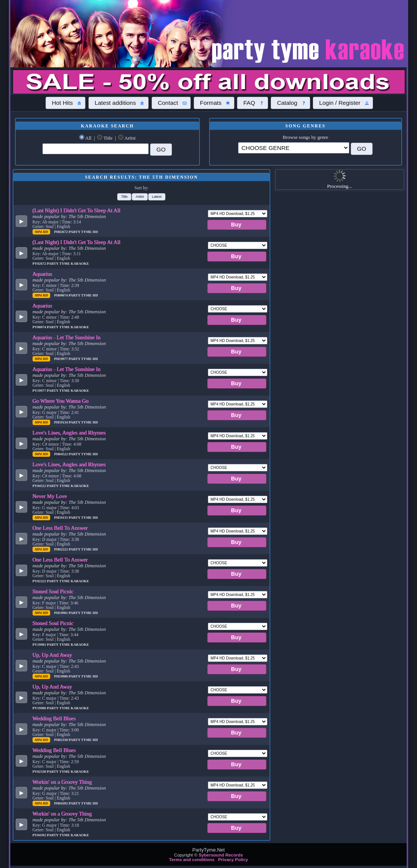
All (88, 138)
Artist (130, 138)
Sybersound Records (221, 855)
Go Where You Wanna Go (61, 401)
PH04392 (61, 803)
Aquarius (43, 274)
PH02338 (61, 740)
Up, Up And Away (52, 655)
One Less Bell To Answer (60, 528)
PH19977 (61, 359)
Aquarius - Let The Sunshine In (67, 337)
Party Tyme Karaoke (68, 264)
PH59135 (61, 518)
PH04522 (61, 454)
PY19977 (40, 391)
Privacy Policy (233, 860)
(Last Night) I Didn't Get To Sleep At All (77, 210)
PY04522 (40, 486)
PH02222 (61, 549)
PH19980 (61, 676)
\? (294, 148)
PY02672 (40, 264)
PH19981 (61, 613)
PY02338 (40, 772)
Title (108, 138)
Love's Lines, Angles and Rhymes (69, 433)
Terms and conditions (192, 860)
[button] (65, 103)
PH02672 (61, 232)
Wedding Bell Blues (54, 718)
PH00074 (61, 295)
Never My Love (50, 496)
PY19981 (40, 645)
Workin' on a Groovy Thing (62, 782)
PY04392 (40, 835)
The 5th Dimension (87, 217)
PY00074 (40, 327)
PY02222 (40, 581)
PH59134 (61, 422)
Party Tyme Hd (83, 232)
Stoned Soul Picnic (53, 591)
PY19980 (40, 708)
